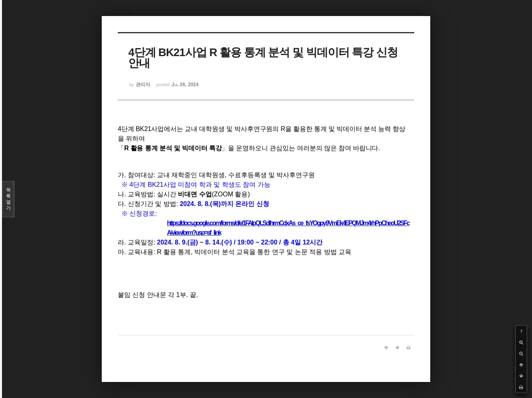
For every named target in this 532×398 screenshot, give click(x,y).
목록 (8, 199)
